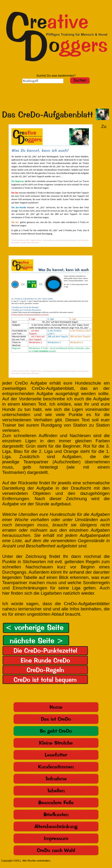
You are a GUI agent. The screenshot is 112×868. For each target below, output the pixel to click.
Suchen (80, 80)
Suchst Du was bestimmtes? (56, 76)
